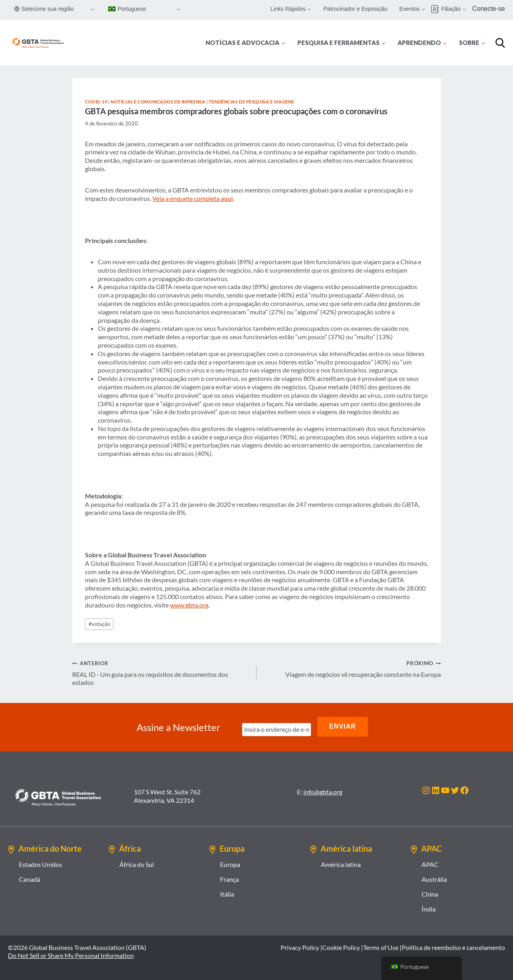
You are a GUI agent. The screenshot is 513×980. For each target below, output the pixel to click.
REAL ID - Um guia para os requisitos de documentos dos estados (161, 673)
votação (99, 624)
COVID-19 (96, 102)
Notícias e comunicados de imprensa (158, 102)
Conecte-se (489, 9)
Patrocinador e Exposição (355, 9)
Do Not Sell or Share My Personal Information (71, 953)
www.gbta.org (189, 605)
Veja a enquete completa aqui (193, 198)
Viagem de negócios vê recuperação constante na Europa (352, 668)
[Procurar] (500, 43)
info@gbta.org (323, 790)
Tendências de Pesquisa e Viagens (251, 102)
